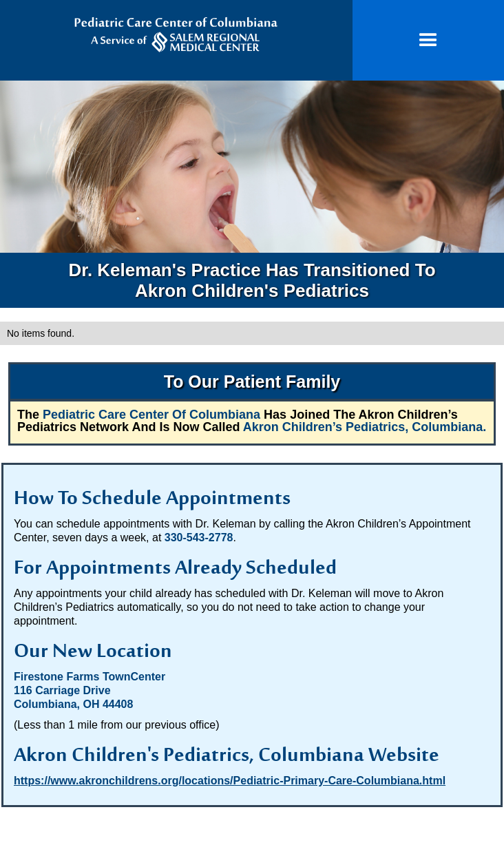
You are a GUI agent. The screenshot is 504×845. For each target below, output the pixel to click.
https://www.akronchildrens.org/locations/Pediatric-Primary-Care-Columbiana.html (230, 781)
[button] (428, 40)
